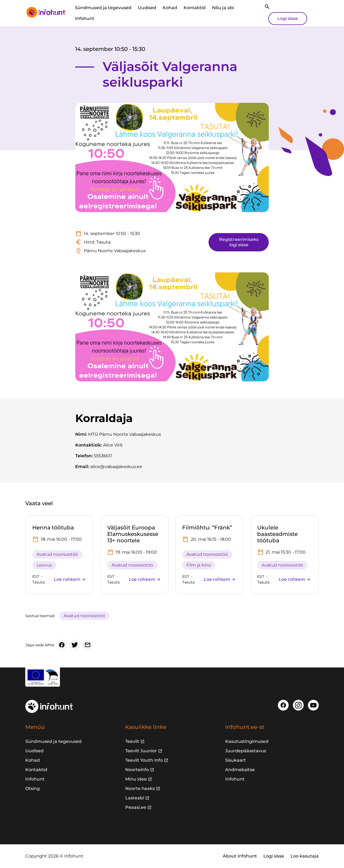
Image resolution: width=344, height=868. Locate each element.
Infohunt (85, 18)
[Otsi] (267, 7)
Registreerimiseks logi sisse (239, 242)
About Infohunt (240, 856)
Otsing (33, 788)
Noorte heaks (140, 788)
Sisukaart (236, 760)
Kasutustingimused (247, 741)
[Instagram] (298, 705)
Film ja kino (199, 565)
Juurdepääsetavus (246, 751)
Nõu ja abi (223, 8)
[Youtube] (313, 705)
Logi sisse (288, 18)
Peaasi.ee (136, 807)
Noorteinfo (137, 770)
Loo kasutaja (305, 856)
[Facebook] (62, 645)
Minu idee (136, 779)
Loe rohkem (70, 579)
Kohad (170, 8)
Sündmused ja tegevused (103, 8)
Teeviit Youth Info (144, 760)
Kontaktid (195, 8)
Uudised (147, 8)
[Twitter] (75, 645)
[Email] (88, 645)
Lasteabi (135, 798)
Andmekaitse (240, 770)
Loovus (44, 565)
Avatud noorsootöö (57, 554)
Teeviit (132, 741)
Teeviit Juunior (141, 751)
